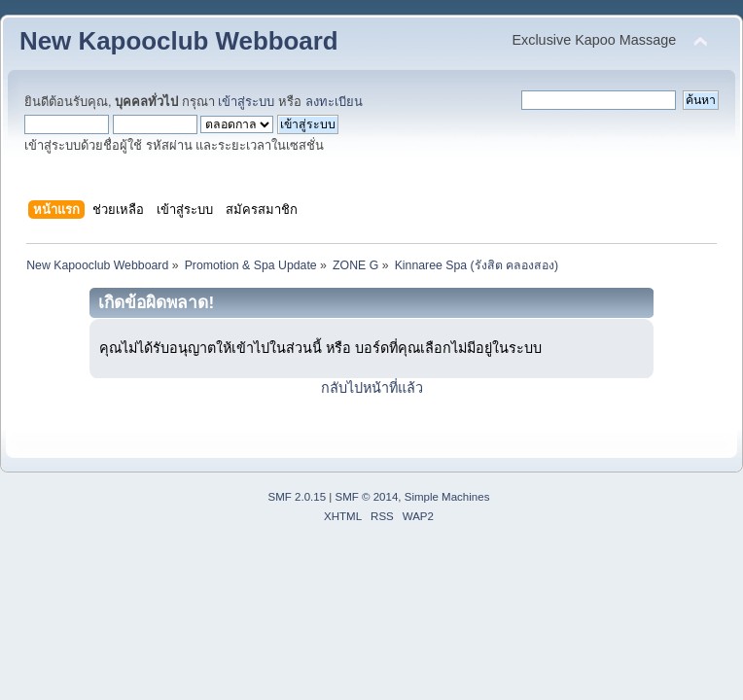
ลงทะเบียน (334, 102)
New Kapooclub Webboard (179, 41)
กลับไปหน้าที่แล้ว (372, 388)
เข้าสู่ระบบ (246, 102)
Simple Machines (447, 497)
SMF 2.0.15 (298, 497)
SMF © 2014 (367, 497)
